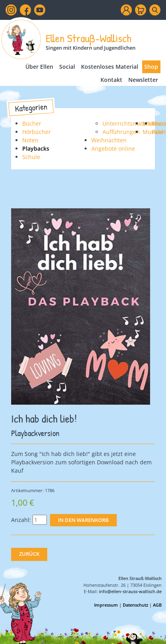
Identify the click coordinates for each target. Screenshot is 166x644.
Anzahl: (21, 520)
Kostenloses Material (110, 67)
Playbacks (36, 148)
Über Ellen (39, 67)
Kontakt (111, 80)
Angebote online (113, 148)
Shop (151, 67)
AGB (157, 605)
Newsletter (143, 80)
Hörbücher (37, 132)
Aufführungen (121, 132)
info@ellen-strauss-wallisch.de (130, 591)
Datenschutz (135, 605)
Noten (30, 140)
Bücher (32, 123)
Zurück (29, 554)
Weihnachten (109, 140)
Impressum (106, 605)
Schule (31, 157)
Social (67, 67)
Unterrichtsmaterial (129, 123)
